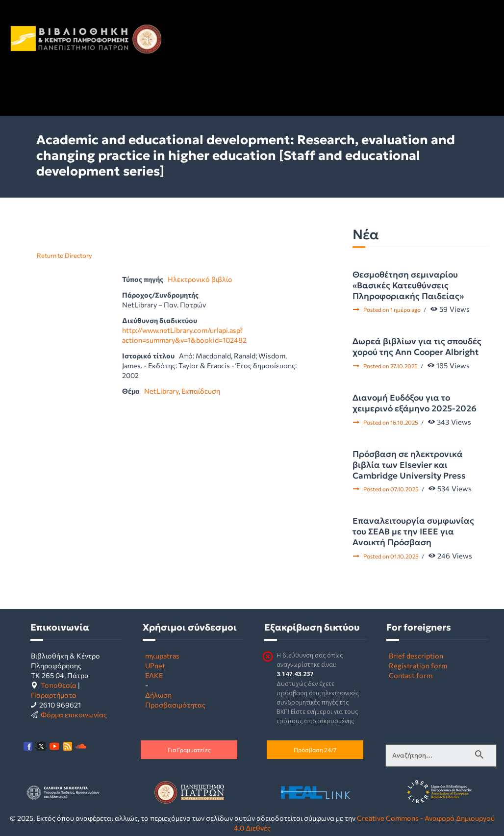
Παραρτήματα (54, 695)
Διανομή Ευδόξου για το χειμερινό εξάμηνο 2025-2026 (415, 403)
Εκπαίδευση (201, 391)
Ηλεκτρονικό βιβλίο (200, 279)
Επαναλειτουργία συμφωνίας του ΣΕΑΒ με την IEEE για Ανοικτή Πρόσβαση (413, 532)
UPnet (155, 665)
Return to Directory (64, 255)
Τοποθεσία (59, 685)
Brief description (416, 656)
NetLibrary (161, 391)
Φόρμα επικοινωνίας (74, 714)
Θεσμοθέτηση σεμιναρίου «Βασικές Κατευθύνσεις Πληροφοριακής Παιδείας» (408, 285)
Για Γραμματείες (189, 750)
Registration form (418, 665)
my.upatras (162, 656)
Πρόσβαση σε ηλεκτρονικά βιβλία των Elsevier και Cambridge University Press (409, 465)
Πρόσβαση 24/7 (315, 750)
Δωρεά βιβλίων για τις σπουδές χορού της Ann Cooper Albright (417, 347)
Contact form (411, 675)
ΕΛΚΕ (154, 675)
